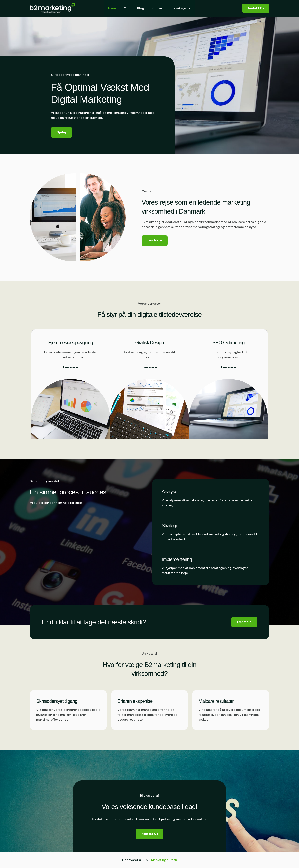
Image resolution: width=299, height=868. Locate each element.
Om (128, 8)
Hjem (115, 8)
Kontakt (156, 8)
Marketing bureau (164, 860)
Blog (141, 8)
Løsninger (178, 8)
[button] (186, 8)
